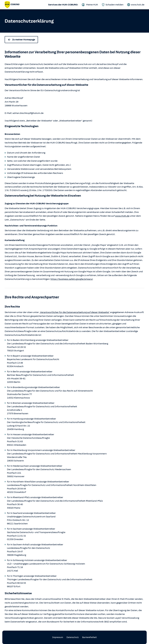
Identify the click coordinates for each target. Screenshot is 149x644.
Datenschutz (73, 637)
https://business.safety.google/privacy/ (72, 279)
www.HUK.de (122, 216)
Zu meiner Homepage (21, 40)
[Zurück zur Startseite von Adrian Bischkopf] (12, 5)
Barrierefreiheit (89, 637)
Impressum (58, 637)
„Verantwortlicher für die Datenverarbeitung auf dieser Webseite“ (74, 312)
